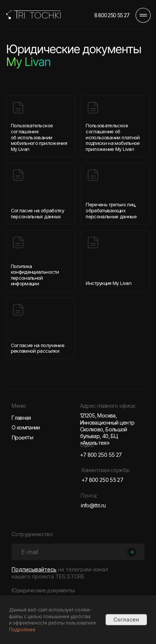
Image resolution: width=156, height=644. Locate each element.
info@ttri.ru (93, 505)
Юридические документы (43, 590)
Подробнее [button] (22, 630)
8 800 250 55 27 (112, 15)
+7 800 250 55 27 (101, 455)
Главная (21, 418)
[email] (78, 552)
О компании (26, 427)
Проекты (22, 437)
